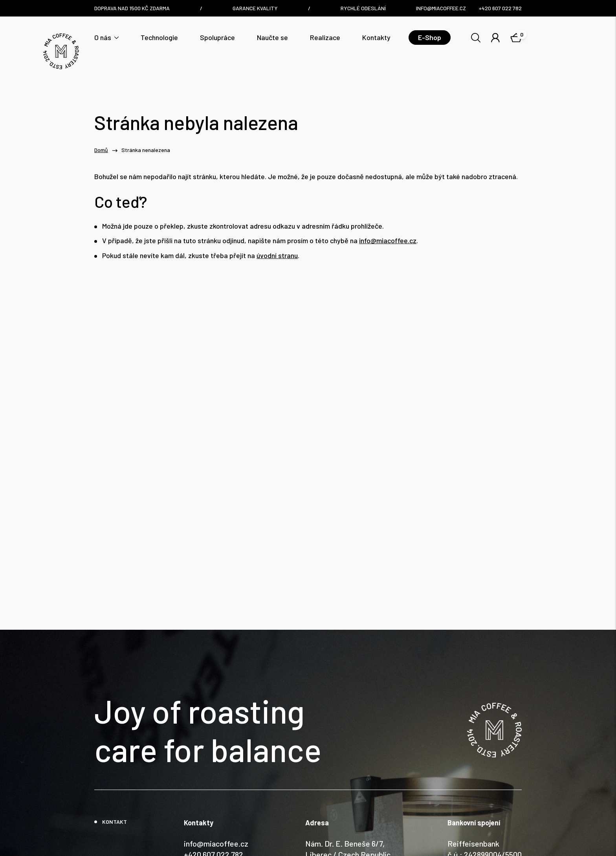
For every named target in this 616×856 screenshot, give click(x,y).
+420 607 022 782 (214, 794)
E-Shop (430, 37)
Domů (101, 150)
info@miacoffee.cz (388, 241)
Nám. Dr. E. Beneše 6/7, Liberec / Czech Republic (348, 789)
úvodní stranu (277, 256)
